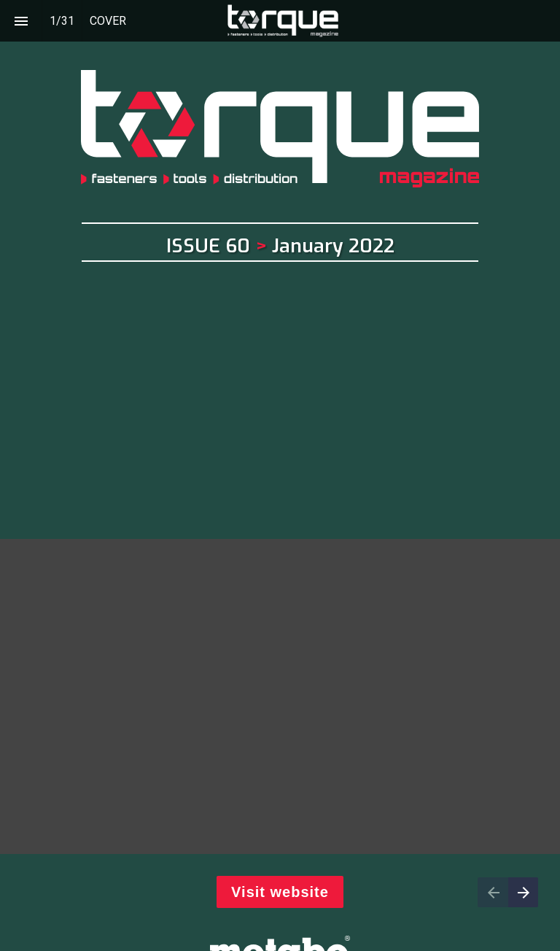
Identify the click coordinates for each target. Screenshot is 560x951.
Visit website (280, 892)
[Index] (21, 21)
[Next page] (523, 892)
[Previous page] (493, 892)
